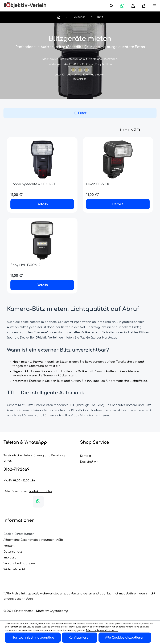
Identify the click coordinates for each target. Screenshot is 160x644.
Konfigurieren (80, 638)
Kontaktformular (40, 491)
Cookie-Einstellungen (19, 534)
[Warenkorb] (142, 6)
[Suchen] (112, 6)
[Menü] (151, 6)
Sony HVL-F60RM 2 (25, 265)
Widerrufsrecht (14, 569)
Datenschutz (13, 552)
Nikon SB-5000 (98, 184)
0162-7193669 (17, 470)
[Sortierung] (117, 130)
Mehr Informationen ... (102, 630)
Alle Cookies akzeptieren (125, 638)
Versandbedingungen (19, 563)
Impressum (11, 558)
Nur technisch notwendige (33, 638)
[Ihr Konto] (133, 6)
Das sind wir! (89, 462)
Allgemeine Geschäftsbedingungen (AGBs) (34, 540)
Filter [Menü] (80, 113)
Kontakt (86, 456)
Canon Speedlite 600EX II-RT (33, 184)
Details (42, 204)
